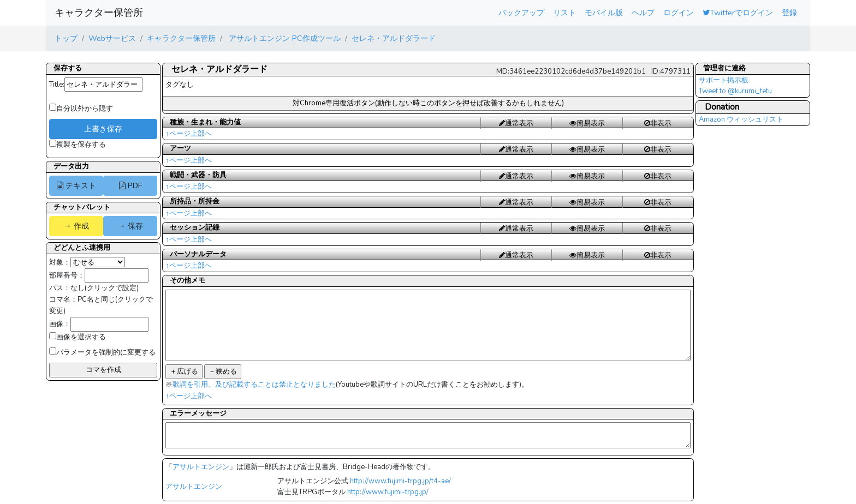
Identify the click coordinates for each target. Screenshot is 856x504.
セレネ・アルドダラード (394, 38)
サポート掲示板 (724, 80)
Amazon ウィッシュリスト (741, 119)
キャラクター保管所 (99, 13)
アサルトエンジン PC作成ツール (284, 38)
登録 (789, 13)
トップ (66, 38)
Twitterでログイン (738, 13)
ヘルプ (643, 13)
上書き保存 (103, 129)
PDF (130, 185)
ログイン (679, 13)
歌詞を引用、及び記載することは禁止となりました (254, 385)
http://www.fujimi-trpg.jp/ (388, 492)
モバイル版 (604, 13)
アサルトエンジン (201, 467)
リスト (564, 13)
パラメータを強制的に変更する (102, 352)
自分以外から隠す (81, 109)
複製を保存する (78, 145)
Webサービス (112, 38)
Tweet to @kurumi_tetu (735, 91)
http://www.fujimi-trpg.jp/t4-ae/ (400, 481)
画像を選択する (78, 337)
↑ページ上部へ (189, 134)
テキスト (76, 185)
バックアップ (521, 13)
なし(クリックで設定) (105, 288)
